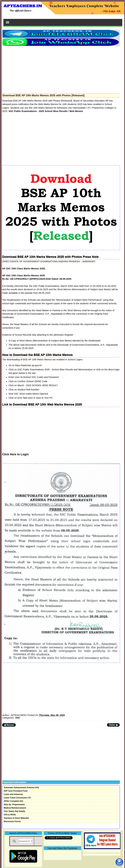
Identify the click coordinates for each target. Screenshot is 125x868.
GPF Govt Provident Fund (16, 791)
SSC (18, 718)
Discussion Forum (12, 821)
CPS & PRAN (10, 815)
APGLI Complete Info (13, 801)
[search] (26, 841)
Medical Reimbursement (15, 808)
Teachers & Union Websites (16, 818)
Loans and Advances (13, 794)
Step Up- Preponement (14, 804)
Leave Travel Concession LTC (17, 798)
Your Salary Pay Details (14, 811)
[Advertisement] (61, 69)
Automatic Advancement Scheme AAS (21, 788)
